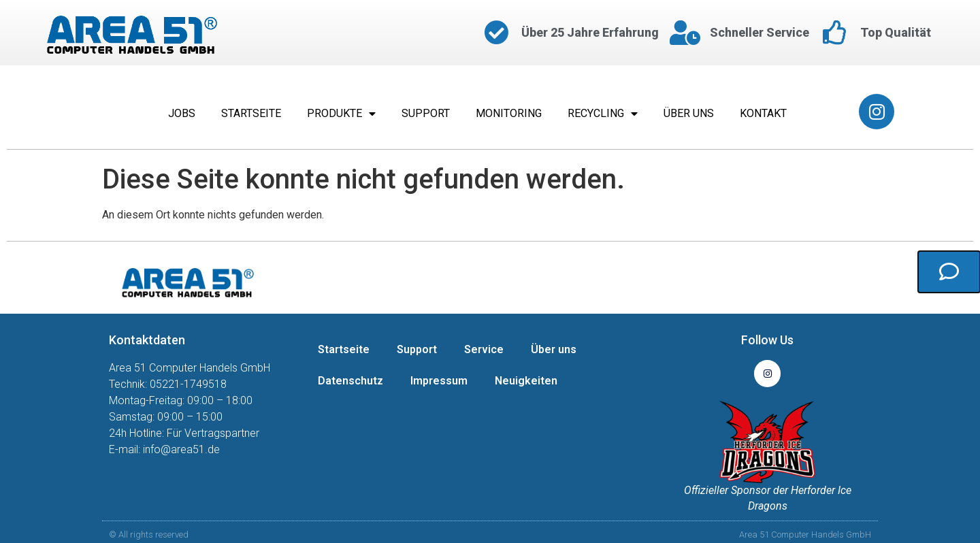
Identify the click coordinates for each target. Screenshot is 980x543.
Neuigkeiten (526, 381)
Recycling (603, 114)
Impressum (439, 381)
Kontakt (763, 113)
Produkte (341, 114)
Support (426, 113)
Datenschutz (350, 381)
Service (484, 349)
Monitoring (509, 113)
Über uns (689, 113)
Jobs (182, 113)
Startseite (251, 113)
